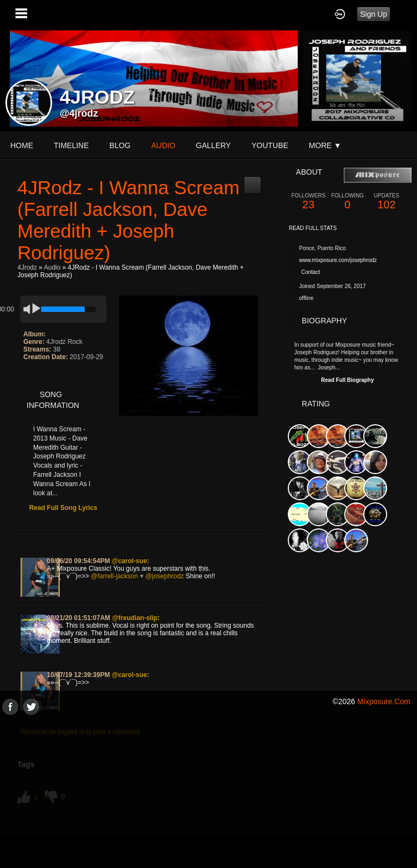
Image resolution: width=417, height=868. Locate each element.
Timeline (71, 145)
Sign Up (374, 14)
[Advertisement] (208, 791)
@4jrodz (79, 113)
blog (120, 145)
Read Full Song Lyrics (64, 508)
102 (387, 202)
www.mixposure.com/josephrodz (338, 260)
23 (308, 202)
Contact (311, 272)
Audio (52, 267)
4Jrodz (27, 267)
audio (163, 145)
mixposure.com (384, 701)
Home (22, 145)
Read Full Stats (313, 228)
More (325, 145)
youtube (270, 145)
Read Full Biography (347, 380)
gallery (213, 145)
